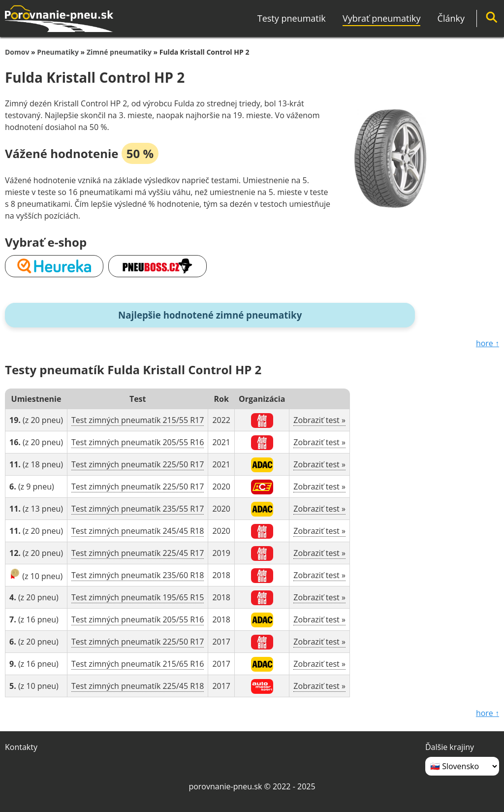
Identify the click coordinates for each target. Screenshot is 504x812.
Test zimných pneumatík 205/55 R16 (138, 442)
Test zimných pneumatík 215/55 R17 (138, 420)
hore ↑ (488, 343)
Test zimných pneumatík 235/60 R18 (138, 575)
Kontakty (21, 747)
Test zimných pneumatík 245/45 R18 (138, 531)
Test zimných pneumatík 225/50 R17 (138, 464)
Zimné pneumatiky (119, 52)
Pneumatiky (58, 52)
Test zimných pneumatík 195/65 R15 (138, 597)
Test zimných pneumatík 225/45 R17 (138, 553)
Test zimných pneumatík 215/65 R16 (138, 664)
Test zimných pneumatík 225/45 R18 (138, 686)
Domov (17, 52)
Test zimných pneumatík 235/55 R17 (138, 509)
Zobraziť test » (319, 420)
